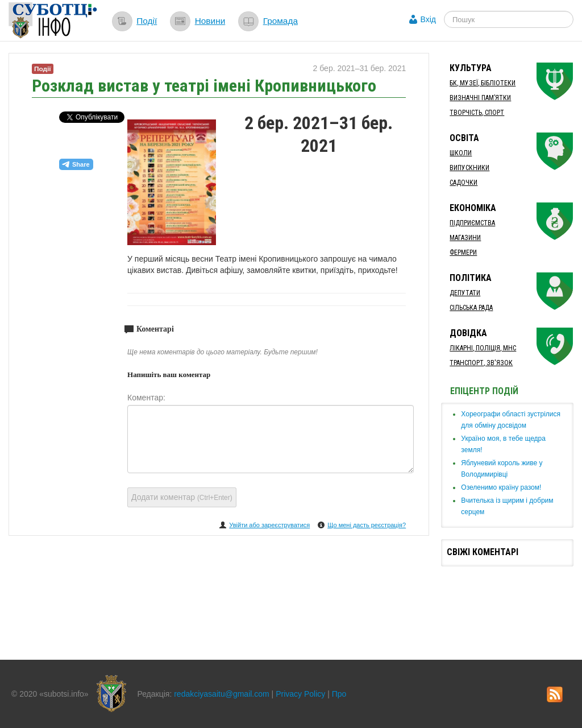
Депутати (465, 293)
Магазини (465, 238)
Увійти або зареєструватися (269, 525)
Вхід (428, 19)
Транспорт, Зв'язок (481, 363)
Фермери (463, 253)
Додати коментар (182, 497)
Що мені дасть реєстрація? (367, 525)
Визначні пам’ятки (480, 98)
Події (147, 21)
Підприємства (472, 223)
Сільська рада (471, 308)
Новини (210, 21)
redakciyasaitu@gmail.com (222, 694)
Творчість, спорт (477, 113)
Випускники (469, 168)
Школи (461, 153)
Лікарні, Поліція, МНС (483, 348)
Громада (280, 21)
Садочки (463, 183)
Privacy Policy (300, 694)
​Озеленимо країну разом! (501, 487)
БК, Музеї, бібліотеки (483, 83)
